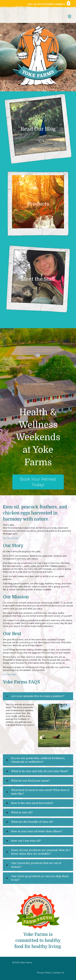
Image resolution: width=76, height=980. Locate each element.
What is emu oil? (22, 812)
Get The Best (10, 674)
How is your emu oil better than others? (37, 831)
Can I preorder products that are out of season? (36, 865)
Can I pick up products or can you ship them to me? (40, 878)
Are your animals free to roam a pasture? (38, 696)
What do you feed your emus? (30, 781)
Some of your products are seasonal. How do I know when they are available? (41, 852)
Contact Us (58, 973)
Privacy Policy (44, 973)
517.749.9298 (45, 4)
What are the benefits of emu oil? (32, 822)
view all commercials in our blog (38, 384)
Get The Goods (11, 538)
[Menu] (70, 16)
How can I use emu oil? (26, 841)
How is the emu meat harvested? (32, 803)
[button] (38, 696)
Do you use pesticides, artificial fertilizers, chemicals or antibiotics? (38, 760)
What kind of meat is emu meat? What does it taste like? (40, 792)
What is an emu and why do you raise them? (40, 771)
